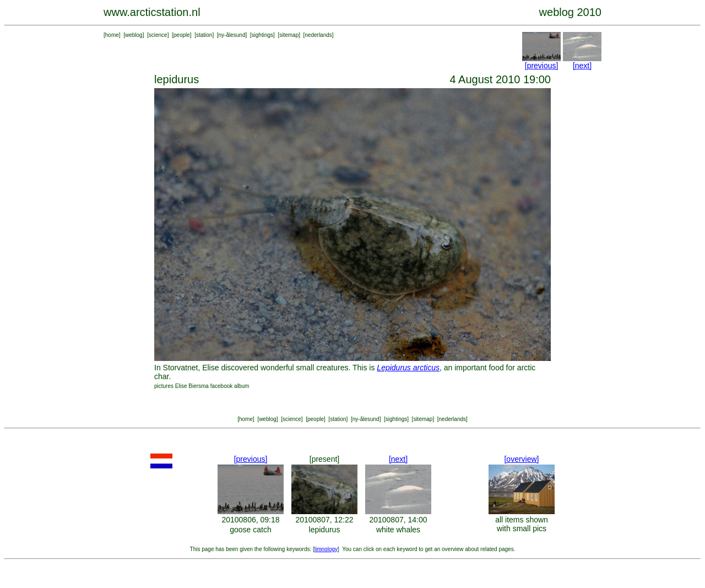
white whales (398, 530)
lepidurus (325, 530)
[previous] (542, 66)
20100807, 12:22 (324, 520)
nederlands (318, 35)
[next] (582, 66)
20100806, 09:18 (250, 520)
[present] (324, 459)
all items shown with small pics (522, 524)
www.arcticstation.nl (152, 12)
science (158, 35)
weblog (134, 35)
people (182, 35)
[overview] (521, 459)
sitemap (289, 35)
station (204, 35)
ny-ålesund (232, 35)
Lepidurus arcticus (408, 368)
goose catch (251, 530)
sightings (262, 35)
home (112, 35)
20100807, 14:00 (398, 520)
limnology (326, 549)
